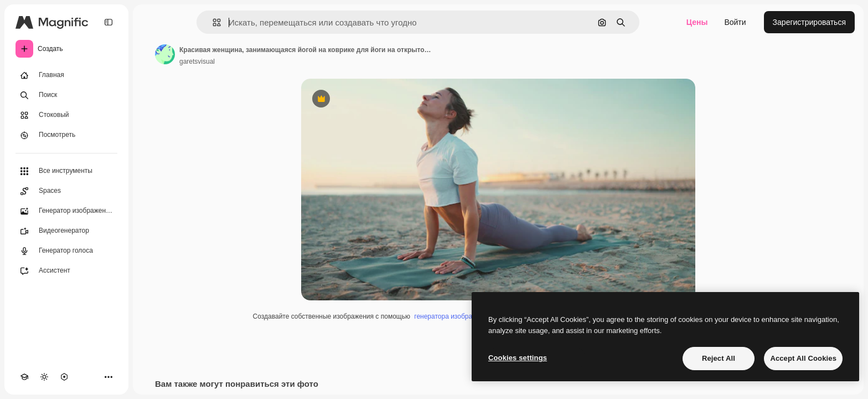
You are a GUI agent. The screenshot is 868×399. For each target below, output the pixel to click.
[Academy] (24, 377)
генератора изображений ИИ (458, 316)
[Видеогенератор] (66, 231)
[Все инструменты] (66, 171)
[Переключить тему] (44, 377)
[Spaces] (66, 191)
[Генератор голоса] (66, 251)
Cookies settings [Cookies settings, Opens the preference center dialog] (518, 358)
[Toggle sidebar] (108, 22)
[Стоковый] (66, 115)
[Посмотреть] (66, 135)
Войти (735, 22)
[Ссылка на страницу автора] (165, 54)
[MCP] (64, 377)
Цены (697, 22)
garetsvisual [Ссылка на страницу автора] (197, 62)
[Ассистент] (66, 271)
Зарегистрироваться (809, 22)
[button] (212, 22)
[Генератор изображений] (66, 211)
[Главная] (66, 75)
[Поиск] (66, 95)
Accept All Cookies (803, 358)
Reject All (719, 358)
